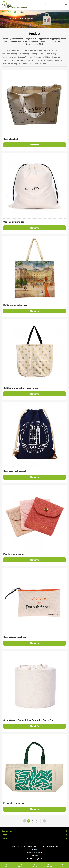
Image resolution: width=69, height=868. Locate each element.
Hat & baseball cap (25, 64)
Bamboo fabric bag (25, 57)
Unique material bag (9, 64)
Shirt (36, 64)
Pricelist (43, 64)
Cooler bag (42, 50)
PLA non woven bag (9, 57)
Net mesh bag (24, 54)
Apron (41, 54)
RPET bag (46, 57)
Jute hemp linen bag (9, 54)
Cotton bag (6, 50)
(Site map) (35, 855)
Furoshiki (42, 60)
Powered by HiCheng (34, 852)
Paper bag (59, 60)
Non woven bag (30, 50)
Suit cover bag (50, 54)
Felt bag (34, 54)
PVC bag (37, 57)
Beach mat (56, 57)
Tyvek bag (6, 60)
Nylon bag (15, 60)
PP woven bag (17, 50)
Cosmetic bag (53, 50)
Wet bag (50, 60)
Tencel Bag (32, 60)
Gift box (23, 60)
